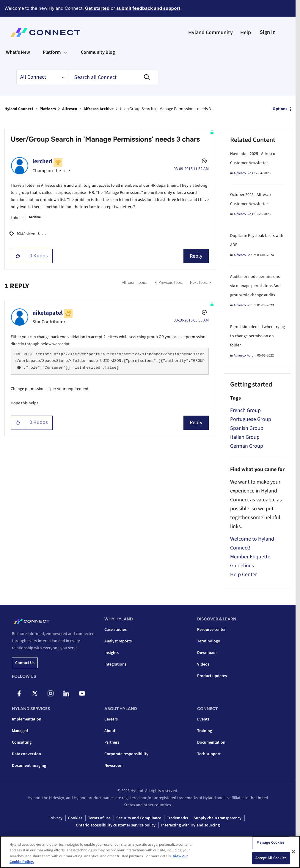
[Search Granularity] (42, 77)
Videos (203, 664)
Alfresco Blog (244, 173)
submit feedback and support (148, 8)
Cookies (75, 818)
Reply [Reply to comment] (196, 423)
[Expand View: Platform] (65, 52)
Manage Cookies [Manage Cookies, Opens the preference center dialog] (271, 843)
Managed (20, 731)
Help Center (244, 575)
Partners (112, 742)
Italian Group (245, 437)
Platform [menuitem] (52, 52)
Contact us (25, 663)
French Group (245, 410)
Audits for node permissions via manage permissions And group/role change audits (255, 286)
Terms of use (99, 818)
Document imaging (29, 766)
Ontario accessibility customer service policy (116, 825)
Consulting (22, 742)
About (110, 731)
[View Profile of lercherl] (43, 161)
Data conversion (26, 754)
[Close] (293, 852)
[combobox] (113, 77)
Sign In (268, 32)
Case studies (116, 630)
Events (203, 719)
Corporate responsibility (126, 754)
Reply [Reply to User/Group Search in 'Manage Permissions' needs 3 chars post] (196, 256)
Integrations (115, 664)
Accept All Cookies (271, 858)
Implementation (27, 719)
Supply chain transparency (217, 818)
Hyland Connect (19, 109)
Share (42, 234)
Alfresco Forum (245, 255)
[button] (18, 256)
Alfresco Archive (99, 109)
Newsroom (114, 766)
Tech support (209, 754)
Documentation (211, 742)
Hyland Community (211, 33)
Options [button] (280, 109)
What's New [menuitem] (18, 52)
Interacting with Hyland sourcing (190, 825)
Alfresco (70, 109)
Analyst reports (118, 641)
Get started (97, 8)
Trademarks (177, 818)
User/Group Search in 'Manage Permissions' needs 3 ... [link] (167, 109)
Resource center (211, 630)
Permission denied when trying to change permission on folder (257, 336)
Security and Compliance (139, 818)
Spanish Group (247, 428)
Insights (111, 653)
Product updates (212, 676)
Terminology (209, 641)
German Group (247, 446)
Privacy (56, 818)
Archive (35, 217)
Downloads (207, 653)
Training (205, 731)
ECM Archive (26, 234)
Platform (48, 109)
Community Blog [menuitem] (98, 52)
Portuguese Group (251, 419)
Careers (111, 719)
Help (246, 33)
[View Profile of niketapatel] (48, 313)
